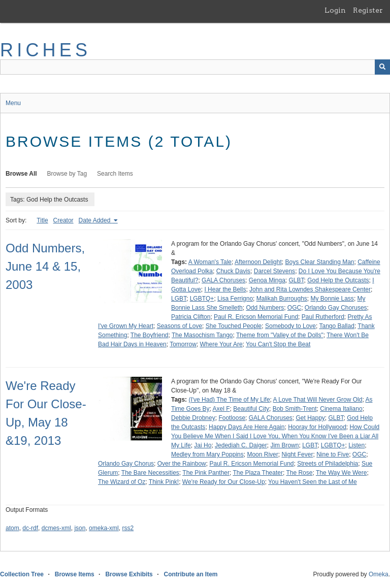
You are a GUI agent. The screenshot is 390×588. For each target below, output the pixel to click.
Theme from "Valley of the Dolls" (280, 335)
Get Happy (310, 418)
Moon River (262, 454)
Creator (63, 220)
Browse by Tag (67, 174)
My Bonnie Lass (332, 299)
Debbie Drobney (193, 418)
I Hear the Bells (225, 289)
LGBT (179, 299)
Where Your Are (221, 344)
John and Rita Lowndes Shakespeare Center (310, 289)
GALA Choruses (223, 280)
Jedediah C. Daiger (241, 445)
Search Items (115, 174)
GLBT (296, 280)
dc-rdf (30, 528)
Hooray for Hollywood (317, 427)
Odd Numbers (265, 308)
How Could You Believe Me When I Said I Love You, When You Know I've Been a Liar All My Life (275, 436)
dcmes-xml (56, 528)
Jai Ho (203, 445)
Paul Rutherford (323, 317)
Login (335, 10)
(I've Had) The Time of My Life (229, 400)
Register (368, 10)
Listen (356, 445)
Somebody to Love (290, 326)
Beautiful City (251, 409)
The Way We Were (341, 473)
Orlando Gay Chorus (126, 464)
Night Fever (297, 454)
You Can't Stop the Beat (278, 344)
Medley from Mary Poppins (207, 454)
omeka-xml (104, 528)
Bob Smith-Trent (295, 409)
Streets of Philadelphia (328, 464)
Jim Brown (284, 445)
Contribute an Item (190, 574)
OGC (294, 308)
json (80, 528)
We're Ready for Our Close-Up (224, 482)
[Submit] (382, 67)
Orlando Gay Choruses (336, 308)
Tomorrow (183, 344)
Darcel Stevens (274, 271)
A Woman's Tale (210, 262)
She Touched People (234, 326)
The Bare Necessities (150, 473)
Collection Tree (22, 574)
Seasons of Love (180, 326)
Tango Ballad (336, 326)
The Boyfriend (150, 335)
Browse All (21, 174)
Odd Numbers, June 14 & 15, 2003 (45, 266)
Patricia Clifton (191, 317)
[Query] (195, 67)
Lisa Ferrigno (235, 299)
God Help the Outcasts (338, 280)
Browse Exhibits (129, 574)
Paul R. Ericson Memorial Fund (256, 317)
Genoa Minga (267, 280)
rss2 (128, 528)
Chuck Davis (233, 271)
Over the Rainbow (182, 464)
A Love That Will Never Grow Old (318, 400)
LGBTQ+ (202, 299)
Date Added (95, 220)
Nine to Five (333, 454)
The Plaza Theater (258, 473)
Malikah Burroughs (282, 299)
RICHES (45, 50)
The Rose (299, 473)
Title (42, 220)
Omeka (379, 574)
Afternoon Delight (258, 262)
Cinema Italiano (341, 409)
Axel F (221, 409)
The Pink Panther (206, 473)
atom (12, 528)
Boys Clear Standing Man (319, 262)
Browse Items (75, 574)
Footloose (232, 418)
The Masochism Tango (202, 335)
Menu (13, 103)
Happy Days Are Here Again (247, 427)
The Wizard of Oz (122, 482)
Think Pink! (164, 482)
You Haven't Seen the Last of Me (313, 482)
